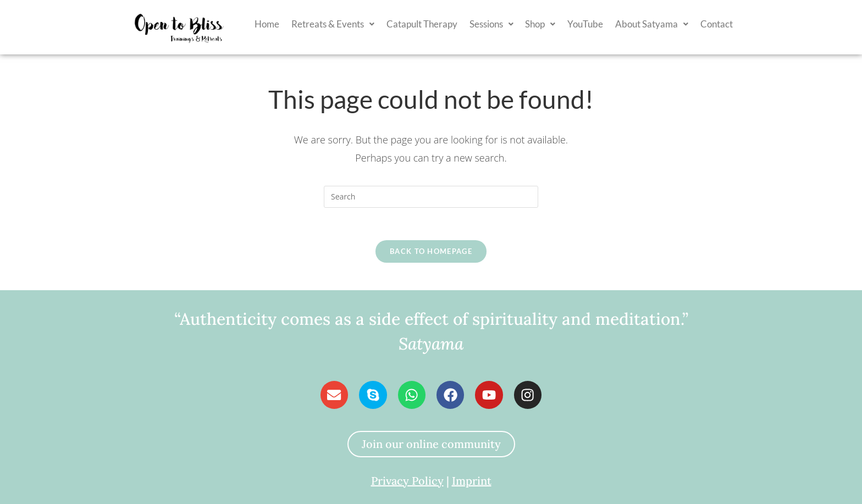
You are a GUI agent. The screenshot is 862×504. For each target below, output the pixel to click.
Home (267, 24)
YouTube (585, 24)
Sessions (491, 24)
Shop (540, 24)
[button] (333, 24)
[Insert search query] (431, 197)
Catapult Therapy (422, 24)
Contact (717, 24)
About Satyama (652, 24)
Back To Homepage (431, 252)
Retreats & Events (333, 24)
